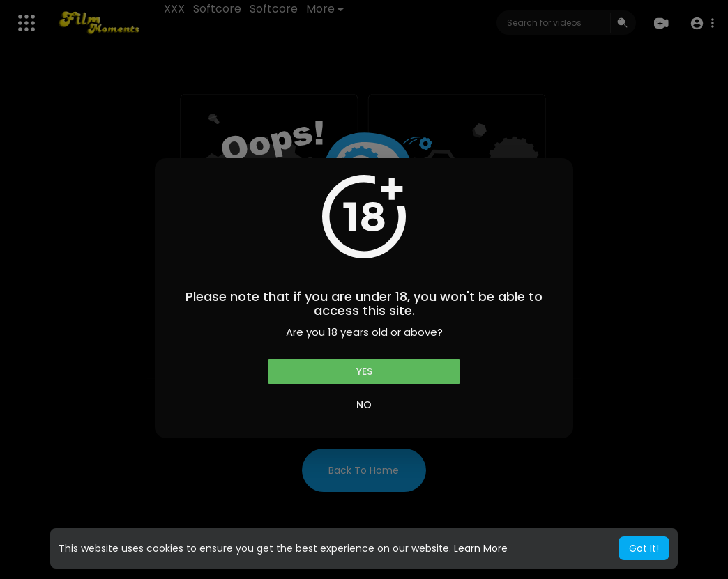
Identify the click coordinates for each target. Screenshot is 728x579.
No (364, 405)
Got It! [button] (644, 548)
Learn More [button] (481, 548)
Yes (364, 371)
